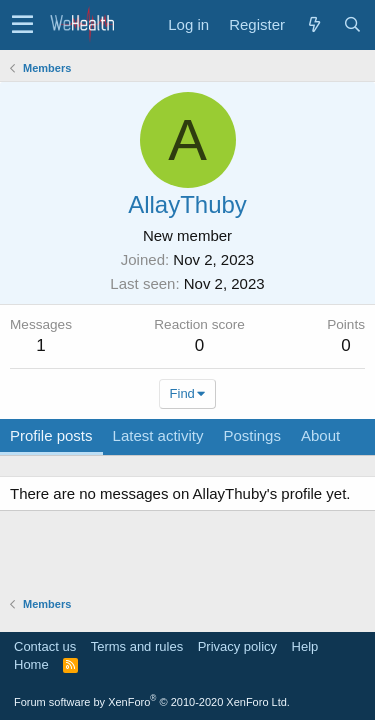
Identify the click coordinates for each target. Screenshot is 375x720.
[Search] (352, 24)
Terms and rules (137, 646)
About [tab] (320, 435)
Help (305, 646)
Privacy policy (237, 646)
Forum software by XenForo (152, 702)
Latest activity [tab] (158, 435)
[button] (22, 25)
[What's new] (314, 24)
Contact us (45, 646)
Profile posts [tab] (51, 435)
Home (31, 664)
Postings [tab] (252, 435)
